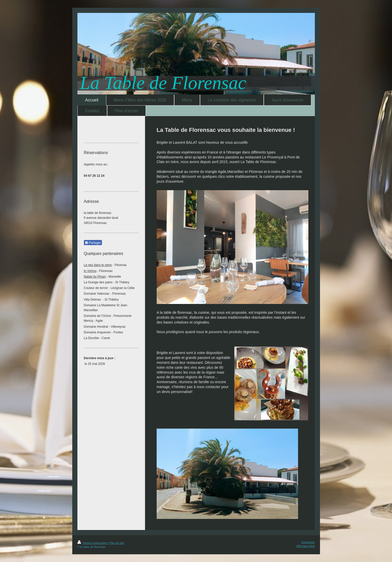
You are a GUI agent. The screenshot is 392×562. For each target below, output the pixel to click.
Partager (93, 243)
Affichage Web (305, 546)
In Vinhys (90, 271)
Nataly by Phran (95, 277)
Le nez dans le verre (98, 265)
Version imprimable (93, 543)
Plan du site (117, 543)
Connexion (308, 542)
